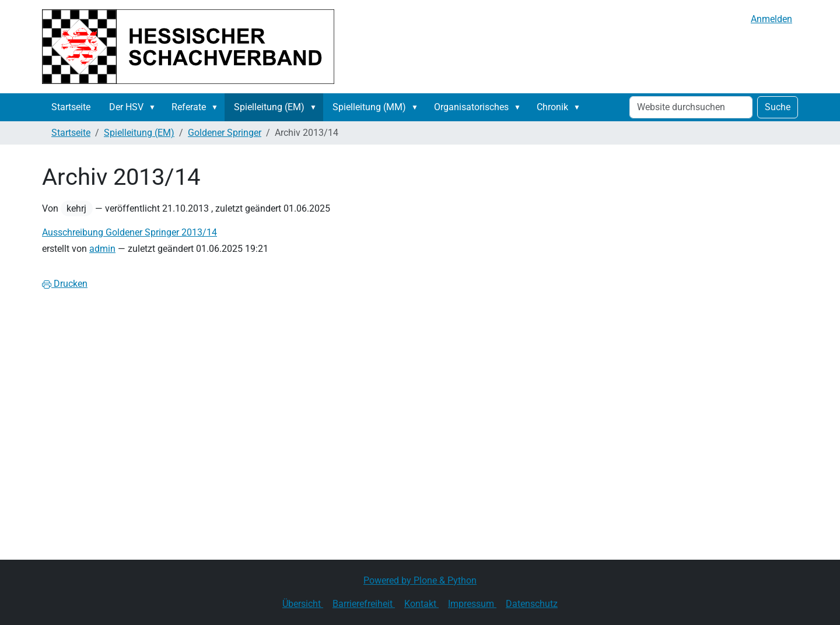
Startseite (71, 107)
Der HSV (126, 107)
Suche (778, 107)
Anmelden (771, 19)
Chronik (552, 107)
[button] (155, 107)
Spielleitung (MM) (369, 107)
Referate (189, 107)
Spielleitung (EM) (269, 107)
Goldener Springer (225, 133)
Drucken (65, 284)
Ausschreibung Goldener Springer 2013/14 (129, 232)
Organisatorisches (471, 107)
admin (102, 249)
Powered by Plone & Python (420, 580)
